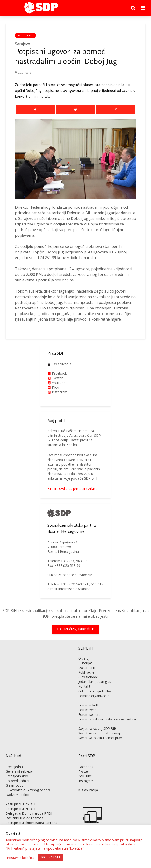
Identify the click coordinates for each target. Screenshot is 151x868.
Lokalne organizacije (94, 696)
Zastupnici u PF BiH (20, 809)
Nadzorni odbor (18, 795)
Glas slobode (88, 677)
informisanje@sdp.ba (74, 589)
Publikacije (86, 672)
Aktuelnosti (25, 35)
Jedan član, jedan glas (95, 682)
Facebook (59, 373)
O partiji (84, 658)
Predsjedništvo (17, 776)
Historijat (85, 663)
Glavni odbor (15, 785)
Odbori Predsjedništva (95, 691)
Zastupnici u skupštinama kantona (31, 823)
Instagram (59, 392)
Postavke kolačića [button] (21, 858)
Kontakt (84, 686)
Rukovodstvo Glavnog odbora (28, 790)
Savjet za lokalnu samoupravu (101, 738)
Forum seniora (89, 714)
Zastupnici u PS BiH (20, 804)
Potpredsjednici (17, 781)
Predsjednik (14, 767)
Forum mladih (89, 705)
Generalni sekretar (19, 771)
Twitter (84, 771)
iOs (46, 616)
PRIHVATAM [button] (50, 857)
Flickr (55, 387)
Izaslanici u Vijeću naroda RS (27, 818)
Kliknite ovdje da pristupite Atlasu (72, 489)
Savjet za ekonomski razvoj (99, 733)
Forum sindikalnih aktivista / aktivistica (107, 719)
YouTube (59, 383)
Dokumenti (87, 668)
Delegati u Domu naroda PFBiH (30, 813)
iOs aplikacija (62, 364)
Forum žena (87, 710)
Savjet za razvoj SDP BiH (97, 728)
